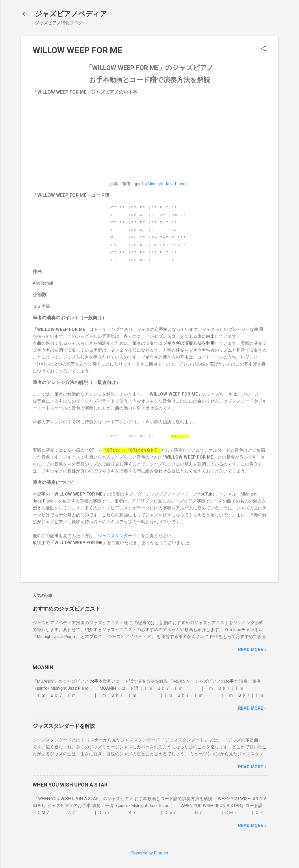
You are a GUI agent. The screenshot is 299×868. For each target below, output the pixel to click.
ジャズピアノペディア (71, 14)
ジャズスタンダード (117, 536)
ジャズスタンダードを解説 (64, 726)
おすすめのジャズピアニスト (66, 609)
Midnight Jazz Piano (167, 184)
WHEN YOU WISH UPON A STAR (70, 785)
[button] (263, 49)
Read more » (252, 650)
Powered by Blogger (149, 853)
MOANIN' (43, 667)
